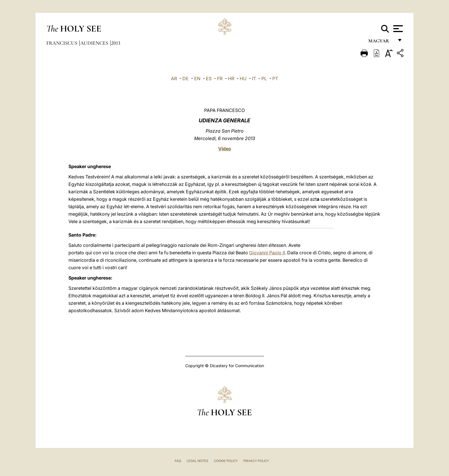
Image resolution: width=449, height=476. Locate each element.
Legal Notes (197, 461)
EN (197, 78)
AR (174, 78)
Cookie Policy (226, 461)
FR (220, 78)
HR (231, 78)
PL (264, 78)
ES (209, 78)
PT (275, 78)
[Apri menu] (397, 29)
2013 (116, 43)
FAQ (178, 461)
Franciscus (62, 43)
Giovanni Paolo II (267, 253)
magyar (381, 42)
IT (254, 78)
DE (186, 78)
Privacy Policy (256, 461)
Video (225, 149)
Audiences (95, 43)
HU (243, 78)
